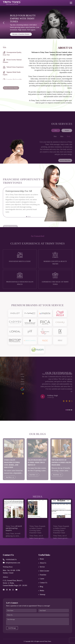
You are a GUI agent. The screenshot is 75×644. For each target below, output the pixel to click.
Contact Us (43, 583)
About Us (43, 563)
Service (42, 567)
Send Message (12, 628)
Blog (41, 587)
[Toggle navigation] (71, 3)
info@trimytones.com (12, 563)
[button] (66, 410)
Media (42, 591)
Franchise (43, 575)
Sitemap (42, 594)
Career (42, 579)
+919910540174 (10, 560)
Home (42, 559)
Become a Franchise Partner (21, 34)
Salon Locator (44, 571)
